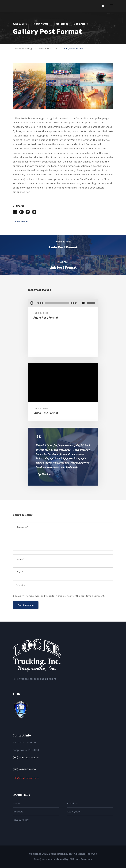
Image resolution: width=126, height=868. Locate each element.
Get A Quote (74, 812)
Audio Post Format (46, 317)
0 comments (81, 24)
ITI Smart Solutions (80, 859)
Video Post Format (46, 413)
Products (18, 812)
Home (16, 803)
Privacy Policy (21, 820)
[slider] (57, 303)
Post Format (61, 24)
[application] (63, 303)
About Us (72, 803)
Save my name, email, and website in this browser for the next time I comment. (60, 596)
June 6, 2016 (20, 24)
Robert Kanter (40, 24)
